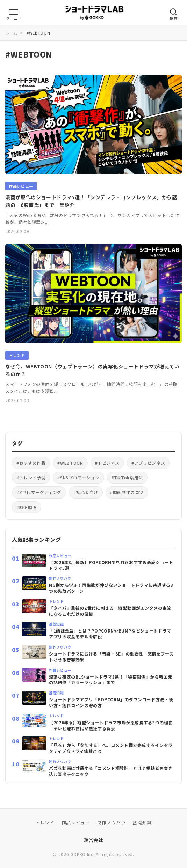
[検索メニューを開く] (173, 12)
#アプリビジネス (148, 463)
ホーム (11, 33)
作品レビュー (76, 822)
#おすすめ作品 (31, 463)
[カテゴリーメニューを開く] (14, 12)
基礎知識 (142, 822)
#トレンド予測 (31, 477)
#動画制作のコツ (127, 492)
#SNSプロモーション (78, 477)
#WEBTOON (70, 463)
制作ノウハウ (112, 822)
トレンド (45, 822)
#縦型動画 (27, 507)
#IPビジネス (107, 463)
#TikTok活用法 (127, 477)
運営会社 (94, 840)
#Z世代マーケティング (39, 492)
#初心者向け (86, 492)
